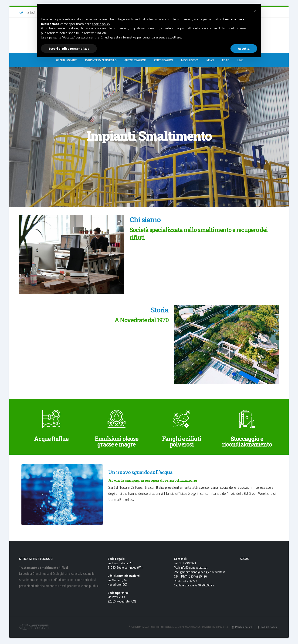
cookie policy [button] (101, 24)
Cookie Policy (269, 627)
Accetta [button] (244, 48)
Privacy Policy (244, 627)
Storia (159, 310)
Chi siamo (145, 219)
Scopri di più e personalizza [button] (69, 48)
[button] (255, 11)
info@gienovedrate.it (194, 568)
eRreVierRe (222, 627)
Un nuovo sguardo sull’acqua (140, 472)
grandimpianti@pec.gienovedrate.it (203, 572)
